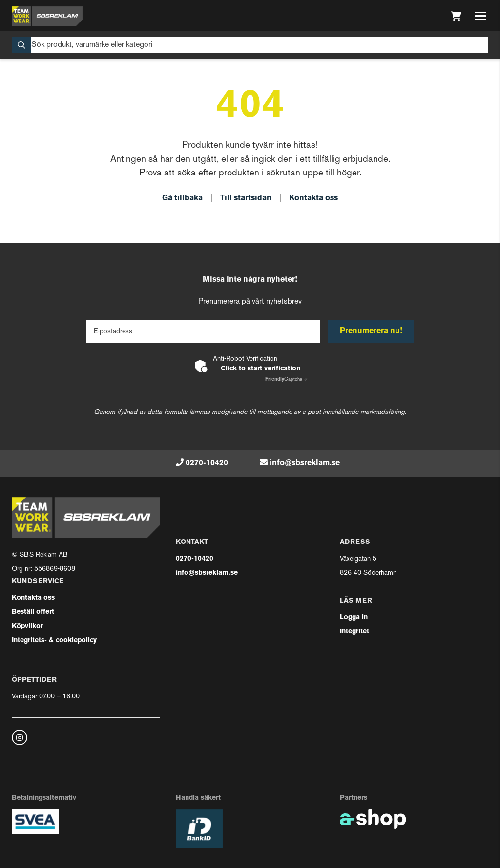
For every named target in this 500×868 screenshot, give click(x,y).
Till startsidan (246, 198)
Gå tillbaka (182, 198)
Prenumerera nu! (371, 331)
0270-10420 (207, 463)
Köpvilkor (27, 626)
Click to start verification (260, 369)
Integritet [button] (354, 632)
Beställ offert (33, 612)
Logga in (354, 618)
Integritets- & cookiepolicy (54, 640)
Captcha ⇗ (286, 380)
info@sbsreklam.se (305, 463)
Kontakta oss (313, 198)
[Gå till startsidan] (47, 16)
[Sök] (250, 45)
